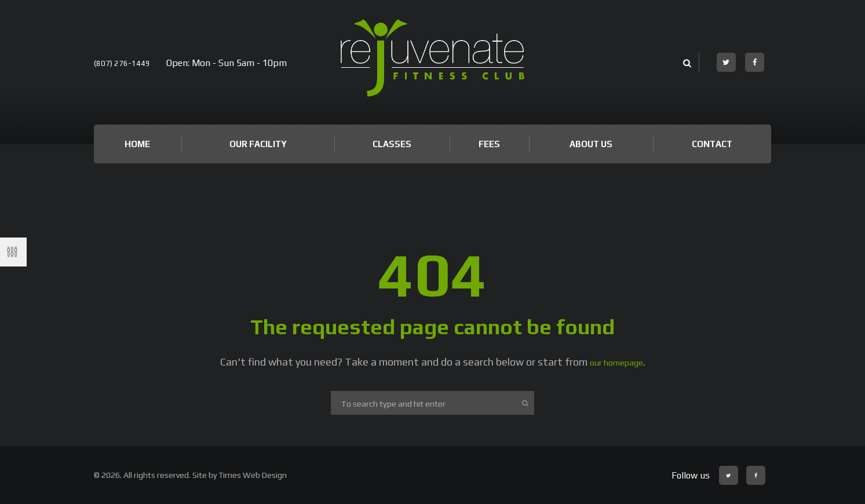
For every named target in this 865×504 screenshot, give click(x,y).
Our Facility (258, 144)
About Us (591, 144)
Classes (392, 144)
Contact (712, 144)
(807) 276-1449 (126, 63)
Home (137, 144)
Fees (489, 144)
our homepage (616, 362)
